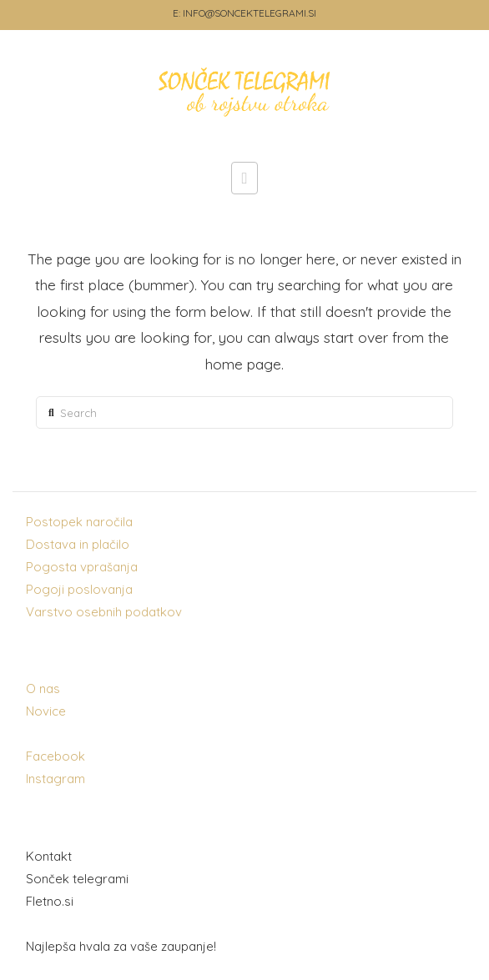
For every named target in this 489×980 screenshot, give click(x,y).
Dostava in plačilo (78, 544)
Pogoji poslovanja (79, 589)
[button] (245, 178)
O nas (43, 689)
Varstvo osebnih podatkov (104, 612)
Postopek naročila (79, 522)
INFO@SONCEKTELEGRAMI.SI (250, 13)
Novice (46, 711)
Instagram (55, 779)
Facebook (55, 756)
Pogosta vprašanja (82, 567)
